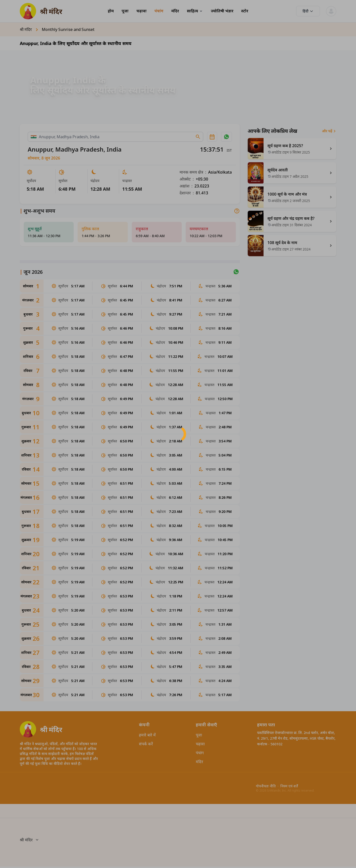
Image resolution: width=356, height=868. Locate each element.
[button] (178, 434)
